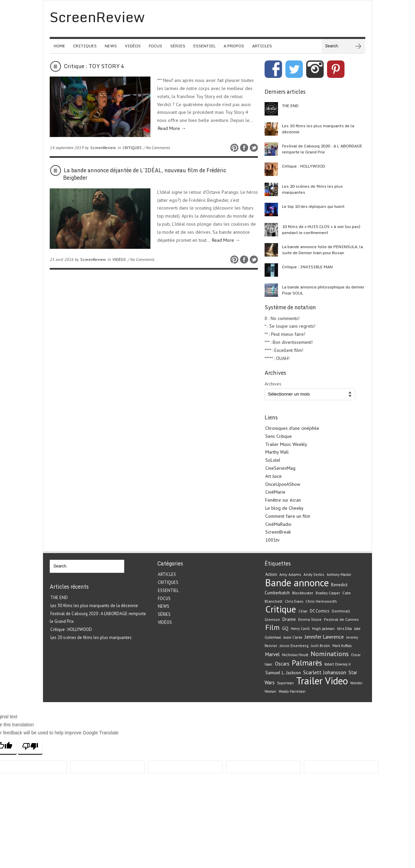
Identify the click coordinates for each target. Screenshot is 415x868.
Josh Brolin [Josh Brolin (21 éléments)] (320, 646)
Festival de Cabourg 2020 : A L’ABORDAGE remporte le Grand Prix (322, 149)
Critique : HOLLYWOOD (304, 166)
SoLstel (273, 460)
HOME (59, 46)
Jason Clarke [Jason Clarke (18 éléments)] (293, 637)
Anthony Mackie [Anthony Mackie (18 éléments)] (339, 575)
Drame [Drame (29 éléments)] (289, 619)
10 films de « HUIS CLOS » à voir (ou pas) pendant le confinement (321, 230)
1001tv (272, 540)
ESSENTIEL (204, 46)
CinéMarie (275, 492)
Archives (273, 384)
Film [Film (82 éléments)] (272, 627)
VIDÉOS (133, 46)
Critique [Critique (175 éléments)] (281, 609)
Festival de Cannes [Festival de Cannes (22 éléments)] (341, 619)
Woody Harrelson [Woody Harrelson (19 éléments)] (292, 691)
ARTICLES (262, 46)
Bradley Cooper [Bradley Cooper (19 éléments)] (328, 593)
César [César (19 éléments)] (303, 611)
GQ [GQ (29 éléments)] (285, 628)
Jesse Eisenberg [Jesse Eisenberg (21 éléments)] (294, 646)
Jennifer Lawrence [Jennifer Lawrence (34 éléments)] (324, 637)
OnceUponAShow (283, 484)
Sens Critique (279, 436)
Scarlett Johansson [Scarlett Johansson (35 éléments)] (325, 672)
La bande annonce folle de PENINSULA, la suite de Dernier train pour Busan (322, 250)
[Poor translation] (30, 746)
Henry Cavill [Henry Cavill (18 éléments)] (300, 629)
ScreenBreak (278, 532)
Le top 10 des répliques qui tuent (313, 206)
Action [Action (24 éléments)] (271, 574)
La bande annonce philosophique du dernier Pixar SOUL (323, 290)
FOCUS (155, 46)
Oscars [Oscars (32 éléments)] (282, 664)
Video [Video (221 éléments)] (336, 681)
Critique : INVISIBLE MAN (307, 267)
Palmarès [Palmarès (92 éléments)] (307, 663)
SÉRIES (178, 46)
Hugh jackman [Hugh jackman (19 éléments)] (323, 629)
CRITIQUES (85, 46)
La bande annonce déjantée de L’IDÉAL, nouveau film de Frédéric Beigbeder (145, 174)
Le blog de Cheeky (284, 508)
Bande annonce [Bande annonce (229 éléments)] (297, 583)
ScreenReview (103, 148)
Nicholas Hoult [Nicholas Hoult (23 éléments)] (295, 654)
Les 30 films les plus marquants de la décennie (318, 129)
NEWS (111, 46)
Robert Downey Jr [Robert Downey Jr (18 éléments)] (338, 664)
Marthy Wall (277, 452)
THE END (290, 106)
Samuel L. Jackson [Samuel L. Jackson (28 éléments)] (283, 673)
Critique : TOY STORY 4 (94, 66)
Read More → (172, 128)
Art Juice (273, 476)
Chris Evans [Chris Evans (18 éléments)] (294, 601)
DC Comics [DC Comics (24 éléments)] (320, 611)
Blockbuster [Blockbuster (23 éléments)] (303, 593)
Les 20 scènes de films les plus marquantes (312, 189)
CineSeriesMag (280, 468)
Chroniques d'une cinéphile (292, 428)
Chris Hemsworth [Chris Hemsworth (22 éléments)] (321, 601)
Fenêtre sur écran (283, 500)
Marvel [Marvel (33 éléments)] (272, 654)
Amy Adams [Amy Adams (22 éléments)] (290, 574)
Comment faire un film (288, 516)
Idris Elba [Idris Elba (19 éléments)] (344, 629)
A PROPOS (234, 46)
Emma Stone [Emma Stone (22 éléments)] (310, 619)
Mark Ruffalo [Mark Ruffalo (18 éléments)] (342, 646)
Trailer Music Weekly (286, 444)
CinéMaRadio (278, 524)
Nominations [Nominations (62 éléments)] (330, 654)
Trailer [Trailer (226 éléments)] (309, 681)
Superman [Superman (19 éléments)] (285, 683)
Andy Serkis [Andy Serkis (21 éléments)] (314, 574)
